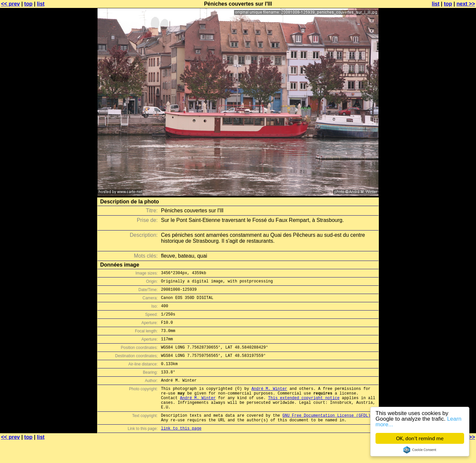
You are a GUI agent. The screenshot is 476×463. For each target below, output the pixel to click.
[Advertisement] (449, 164)
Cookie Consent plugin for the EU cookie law (420, 450)
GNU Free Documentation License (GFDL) (326, 435)
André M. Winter (269, 403)
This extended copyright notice (304, 415)
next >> (466, 4)
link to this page (181, 450)
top (28, 4)
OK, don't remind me (420, 438)
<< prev (10, 4)
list (41, 4)
